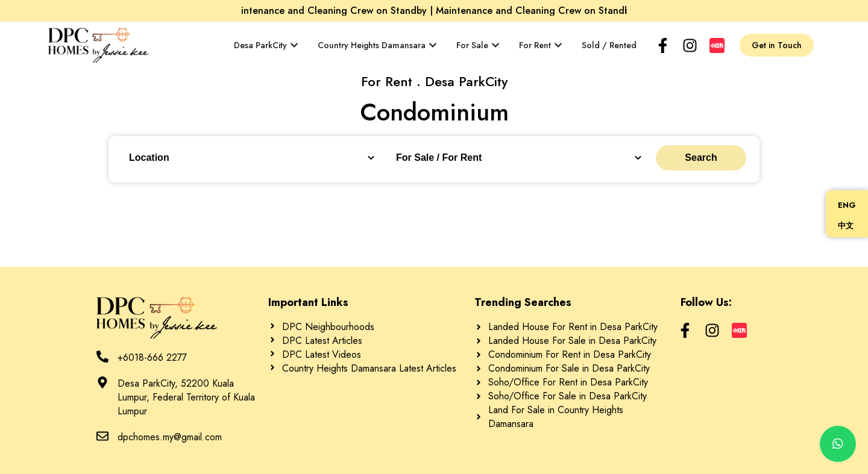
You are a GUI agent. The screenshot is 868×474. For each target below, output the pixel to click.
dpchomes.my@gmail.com (170, 437)
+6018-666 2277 (152, 357)
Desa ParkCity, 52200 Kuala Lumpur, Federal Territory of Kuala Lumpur (186, 397)
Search (701, 157)
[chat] (838, 444)
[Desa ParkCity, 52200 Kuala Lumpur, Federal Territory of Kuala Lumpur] (102, 382)
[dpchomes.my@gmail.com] (102, 436)
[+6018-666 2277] (102, 357)
